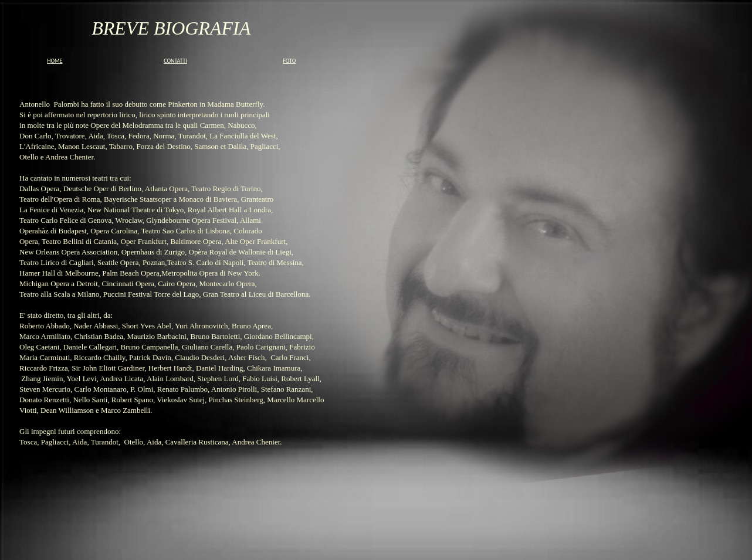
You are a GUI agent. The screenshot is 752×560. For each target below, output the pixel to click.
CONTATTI (175, 61)
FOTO (289, 61)
